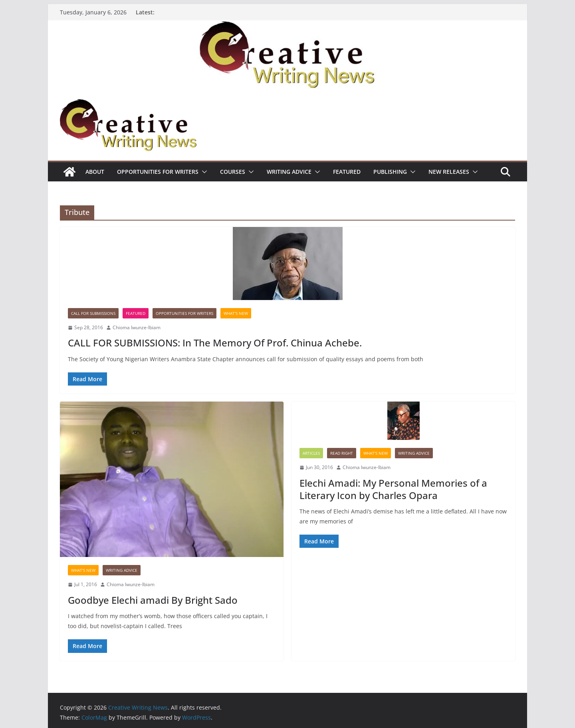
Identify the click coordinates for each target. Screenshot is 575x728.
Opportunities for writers (158, 172)
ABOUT (95, 172)
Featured (347, 172)
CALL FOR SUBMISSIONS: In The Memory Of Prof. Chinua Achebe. (215, 343)
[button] (203, 172)
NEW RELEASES (449, 172)
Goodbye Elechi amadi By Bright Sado (153, 600)
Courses (233, 172)
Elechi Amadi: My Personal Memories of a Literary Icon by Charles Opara (393, 489)
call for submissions (93, 313)
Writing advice (289, 172)
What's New (236, 313)
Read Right (342, 453)
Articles (311, 453)
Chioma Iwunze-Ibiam (137, 327)
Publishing (390, 172)
